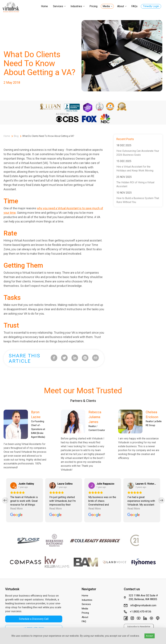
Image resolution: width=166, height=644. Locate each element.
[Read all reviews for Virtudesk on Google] (16, 515)
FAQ (84, 621)
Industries (76, 6)
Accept (150, 636)
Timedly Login (151, 6)
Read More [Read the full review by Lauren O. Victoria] (134, 509)
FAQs (134, 6)
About (121, 6)
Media (106, 6)
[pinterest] (85, 358)
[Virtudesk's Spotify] (151, 619)
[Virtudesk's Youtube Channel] (139, 619)
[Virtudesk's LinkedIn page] (145, 619)
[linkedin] (75, 358)
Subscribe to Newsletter (139, 627)
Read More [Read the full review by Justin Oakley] (16, 509)
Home (44, 6)
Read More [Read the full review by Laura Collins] (56, 509)
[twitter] (64, 358)
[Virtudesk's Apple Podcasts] (158, 619)
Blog (16, 136)
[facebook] (54, 358)
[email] (95, 358)
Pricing (93, 6)
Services (58, 6)
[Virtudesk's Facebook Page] (126, 619)
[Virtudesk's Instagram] (132, 619)
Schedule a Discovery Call (34, 619)
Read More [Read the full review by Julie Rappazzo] (95, 509)
